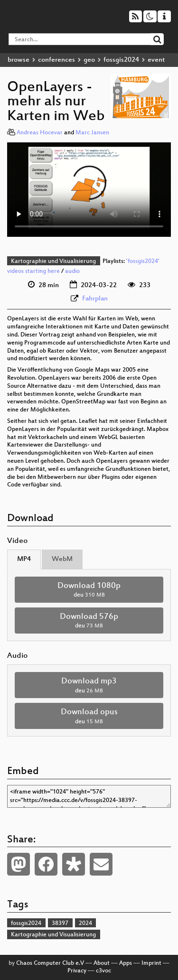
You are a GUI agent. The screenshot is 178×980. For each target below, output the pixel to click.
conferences (56, 60)
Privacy (77, 971)
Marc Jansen (92, 133)
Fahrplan (95, 299)
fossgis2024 (121, 60)
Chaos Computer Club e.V (50, 963)
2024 (85, 924)
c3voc (103, 971)
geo (89, 60)
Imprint (151, 963)
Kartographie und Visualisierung (53, 261)
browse (19, 60)
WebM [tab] (62, 559)
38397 (60, 924)
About (102, 963)
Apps (126, 963)
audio (72, 271)
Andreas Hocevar (40, 133)
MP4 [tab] (24, 559)
